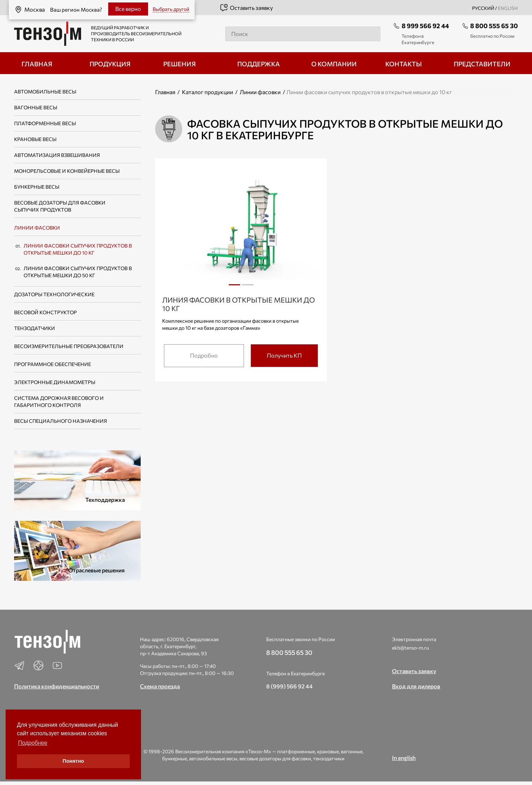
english (508, 8)
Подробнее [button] (33, 743)
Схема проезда (160, 686)
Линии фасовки (37, 228)
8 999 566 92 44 (425, 26)
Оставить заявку (246, 8)
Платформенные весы (45, 123)
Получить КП (284, 355)
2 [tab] (248, 287)
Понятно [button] (74, 761)
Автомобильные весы (45, 92)
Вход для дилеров (416, 686)
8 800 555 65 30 (494, 26)
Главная (165, 92)
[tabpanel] (241, 230)
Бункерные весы (37, 187)
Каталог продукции (207, 92)
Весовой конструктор (45, 312)
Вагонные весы (36, 107)
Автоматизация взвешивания (57, 155)
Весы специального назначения (60, 421)
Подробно (204, 355)
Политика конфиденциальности (57, 686)
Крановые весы (35, 139)
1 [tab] (234, 285)
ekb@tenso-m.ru (411, 648)
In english (404, 758)
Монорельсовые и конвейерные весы (67, 171)
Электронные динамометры (55, 382)
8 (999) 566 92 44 (289, 686)
